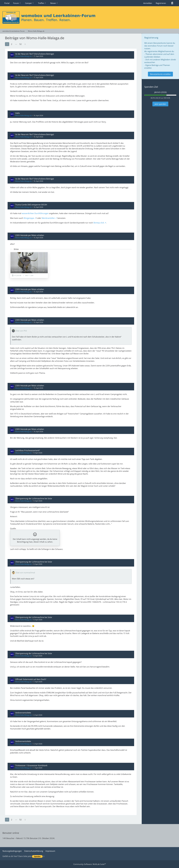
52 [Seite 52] (21, 44)
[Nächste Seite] (25, 44)
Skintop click (99, 223)
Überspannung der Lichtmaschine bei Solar (34, 498)
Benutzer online (11, 833)
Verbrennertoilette (23, 713)
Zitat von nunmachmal (25, 573)
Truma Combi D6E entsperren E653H (31, 205)
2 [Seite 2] (12, 44)
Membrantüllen (48, 218)
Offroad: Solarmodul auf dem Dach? (31, 679)
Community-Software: (90, 864)
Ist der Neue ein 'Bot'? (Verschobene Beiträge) (35, 54)
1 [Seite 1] (7, 44)
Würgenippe (29, 218)
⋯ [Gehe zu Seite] (16, 44)
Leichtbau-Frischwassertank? (28, 450)
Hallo (18, 113)
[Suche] (172, 3)
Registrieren (161, 3)
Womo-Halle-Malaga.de (23, 56)
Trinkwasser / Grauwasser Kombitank (31, 765)
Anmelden (148, 3)
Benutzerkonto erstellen (160, 74)
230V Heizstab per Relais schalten (30, 235)
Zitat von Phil (21, 331)
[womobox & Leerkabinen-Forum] (89, 17)
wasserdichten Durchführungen (35, 213)
